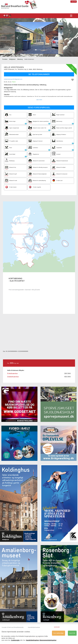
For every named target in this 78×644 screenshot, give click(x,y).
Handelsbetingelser (34, 627)
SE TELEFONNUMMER (39, 74)
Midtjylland (12, 59)
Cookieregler (15, 640)
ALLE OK (72, 633)
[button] (17, 38)
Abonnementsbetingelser (48, 640)
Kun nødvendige (59, 633)
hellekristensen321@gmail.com (13, 79)
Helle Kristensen (5, 16)
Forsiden (5, 59)
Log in (74, 2)
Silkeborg (20, 59)
